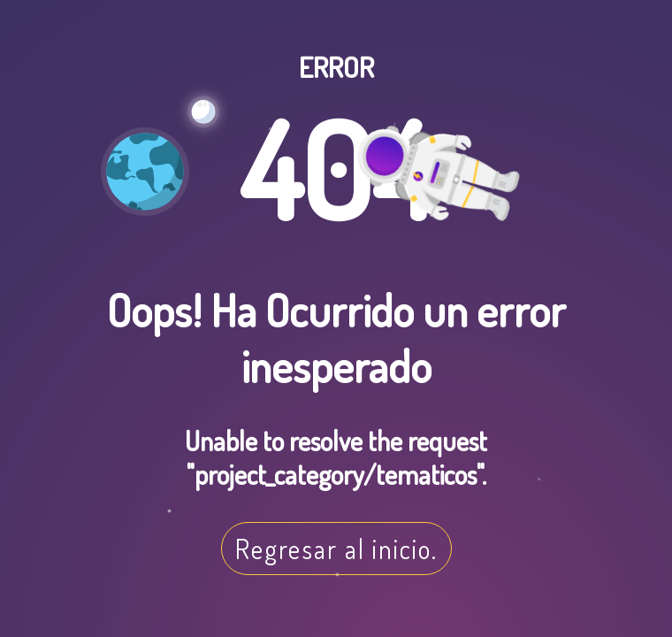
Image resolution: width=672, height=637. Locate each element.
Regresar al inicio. (336, 549)
